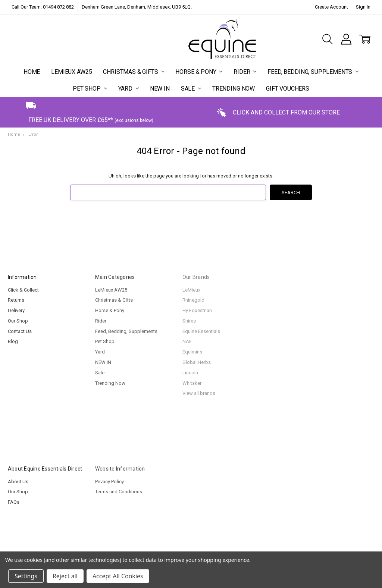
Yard (129, 89)
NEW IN (160, 89)
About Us (18, 482)
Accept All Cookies (118, 576)
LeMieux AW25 (71, 72)
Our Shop (18, 321)
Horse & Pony (199, 72)
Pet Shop (90, 89)
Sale (191, 89)
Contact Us (20, 331)
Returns (16, 300)
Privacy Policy (109, 482)
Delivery (16, 310)
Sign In (363, 7)
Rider (245, 72)
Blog (13, 341)
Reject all (65, 576)
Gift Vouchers (288, 89)
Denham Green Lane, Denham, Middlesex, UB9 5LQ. (137, 7)
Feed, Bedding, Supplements (313, 72)
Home (32, 72)
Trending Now (234, 89)
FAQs (14, 502)
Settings (26, 576)
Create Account (331, 7)
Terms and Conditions (119, 492)
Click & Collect (23, 290)
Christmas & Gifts (134, 72)
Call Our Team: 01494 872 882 (43, 7)
